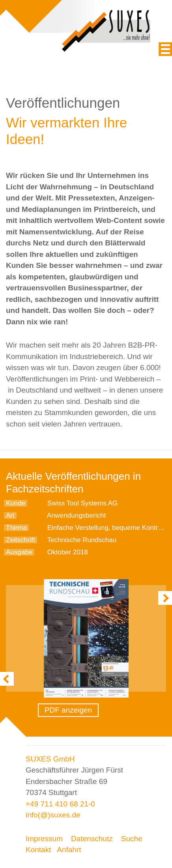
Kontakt (38, 850)
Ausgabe (19, 552)
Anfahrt (69, 850)
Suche (132, 839)
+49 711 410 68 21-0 (60, 804)
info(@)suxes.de (53, 815)
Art (10, 515)
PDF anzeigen (68, 710)
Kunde (16, 503)
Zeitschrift (21, 540)
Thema (16, 528)
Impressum (44, 839)
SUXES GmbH (50, 759)
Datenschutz (92, 839)
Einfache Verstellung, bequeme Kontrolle (108, 528)
